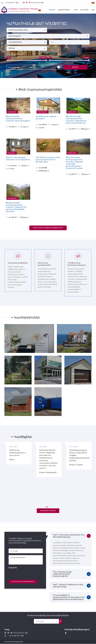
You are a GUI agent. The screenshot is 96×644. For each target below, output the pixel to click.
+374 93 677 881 (37, 3)
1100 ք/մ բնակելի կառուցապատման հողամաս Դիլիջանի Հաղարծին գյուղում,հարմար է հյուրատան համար (74, 163)
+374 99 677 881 (12, 3)
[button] (47, 507)
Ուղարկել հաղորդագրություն (23, 582)
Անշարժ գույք (64, 10)
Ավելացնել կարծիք (48, 511)
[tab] (71, 536)
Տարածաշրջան (15, 36)
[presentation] (23, 573)
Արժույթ (12, 48)
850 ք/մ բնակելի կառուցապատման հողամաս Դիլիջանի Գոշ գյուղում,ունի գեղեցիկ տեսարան (16, 207)
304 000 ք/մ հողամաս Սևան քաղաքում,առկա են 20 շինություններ (48, 160)
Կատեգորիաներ (15, 42)
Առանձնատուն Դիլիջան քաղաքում (46, 117)
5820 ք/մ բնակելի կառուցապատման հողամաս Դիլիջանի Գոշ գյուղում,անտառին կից (76, 120)
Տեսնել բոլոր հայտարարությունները (48, 228)
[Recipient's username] (46, 621)
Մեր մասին (85, 10)
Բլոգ (76, 10)
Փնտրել (75, 67)
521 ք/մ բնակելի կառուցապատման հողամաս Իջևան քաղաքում (18, 119)
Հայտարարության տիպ (18, 30)
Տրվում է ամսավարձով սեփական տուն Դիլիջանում (18, 158)
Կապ (93, 10)
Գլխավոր (52, 10)
